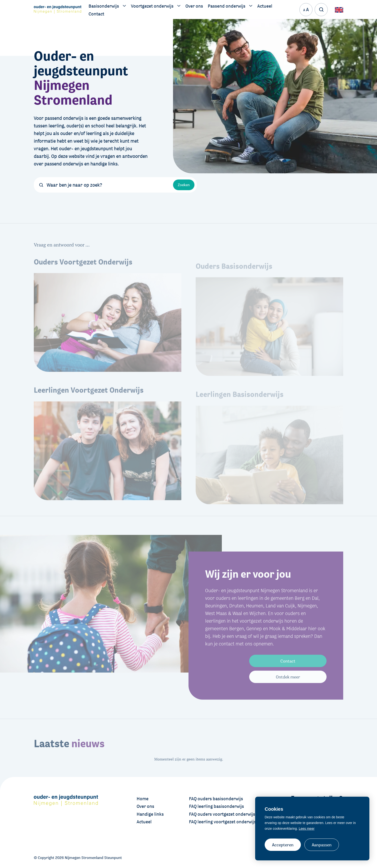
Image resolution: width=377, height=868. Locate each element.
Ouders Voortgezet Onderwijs (83, 273)
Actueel (144, 822)
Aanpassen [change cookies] (322, 845)
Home (143, 799)
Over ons (145, 806)
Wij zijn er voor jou (248, 579)
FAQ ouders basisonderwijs (216, 799)
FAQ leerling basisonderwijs (216, 806)
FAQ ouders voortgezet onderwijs (222, 814)
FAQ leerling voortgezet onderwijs (223, 822)
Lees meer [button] (307, 829)
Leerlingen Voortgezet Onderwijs (89, 401)
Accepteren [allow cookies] (283, 845)
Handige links (150, 814)
